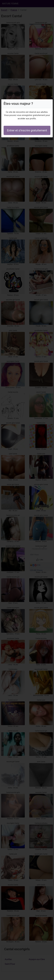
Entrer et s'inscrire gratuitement (27, 130)
